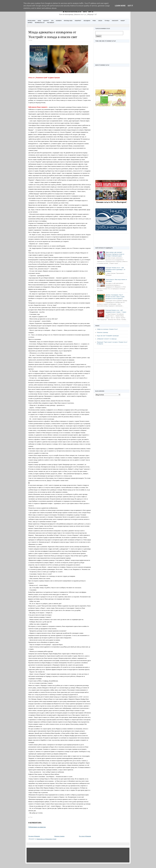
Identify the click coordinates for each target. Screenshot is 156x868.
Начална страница (102, 332)
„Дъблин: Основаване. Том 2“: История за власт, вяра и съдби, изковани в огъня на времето (115, 297)
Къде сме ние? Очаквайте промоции (108, 336)
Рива (94, 21)
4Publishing (32, 21)
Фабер (123, 21)
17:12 (31, 817)
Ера (52, 21)
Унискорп (115, 21)
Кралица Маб (68, 21)
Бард (39, 21)
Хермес (30, 23)
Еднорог (46, 21)
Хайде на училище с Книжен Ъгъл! (107, 329)
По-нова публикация (34, 836)
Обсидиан (87, 21)
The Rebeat (50, 23)
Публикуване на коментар (37, 827)
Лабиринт (78, 21)
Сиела (100, 21)
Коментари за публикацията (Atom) (46, 839)
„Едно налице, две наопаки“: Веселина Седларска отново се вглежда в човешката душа (115, 254)
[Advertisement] (112, 143)
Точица (107, 21)
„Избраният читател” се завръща (107, 339)
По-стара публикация (85, 836)
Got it (130, 6)
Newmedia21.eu (40, 23)
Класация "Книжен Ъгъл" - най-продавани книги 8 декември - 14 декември (115, 269)
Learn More (120, 6)
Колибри (59, 21)
